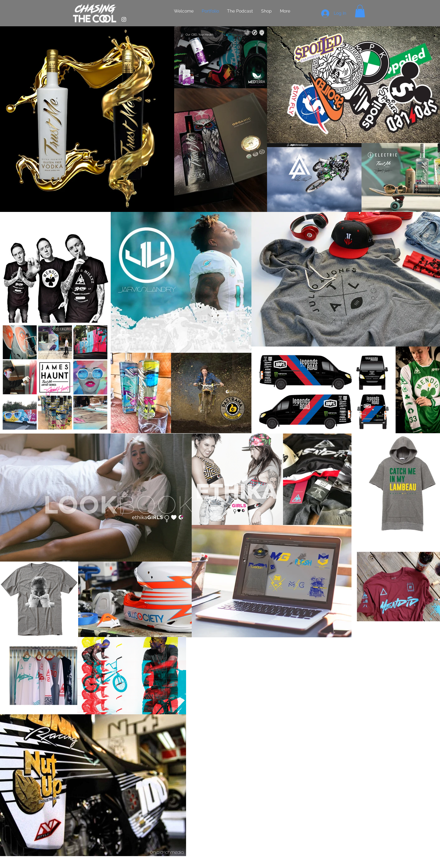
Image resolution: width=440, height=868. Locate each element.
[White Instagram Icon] (124, 19)
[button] (360, 11)
